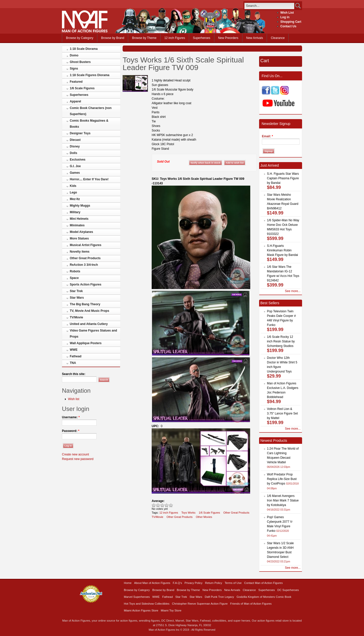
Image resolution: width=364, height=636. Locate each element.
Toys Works (188, 513)
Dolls (73, 153)
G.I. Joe (75, 166)
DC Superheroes (288, 590)
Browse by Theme (144, 38)
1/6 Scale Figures (82, 88)
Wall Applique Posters (86, 343)
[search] (269, 6)
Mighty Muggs (80, 206)
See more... (293, 291)
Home (128, 583)
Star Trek (76, 291)
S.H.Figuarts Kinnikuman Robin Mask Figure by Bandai (282, 250)
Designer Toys (80, 133)
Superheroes (202, 38)
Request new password (78, 459)
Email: (267, 136)
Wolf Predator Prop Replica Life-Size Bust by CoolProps (282, 479)
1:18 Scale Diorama (84, 49)
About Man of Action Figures (152, 583)
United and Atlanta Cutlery (89, 324)
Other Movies (204, 517)
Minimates (77, 225)
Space (74, 278)
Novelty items (80, 252)
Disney (75, 146)
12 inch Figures (175, 38)
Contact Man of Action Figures (264, 583)
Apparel (75, 101)
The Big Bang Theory (85, 304)
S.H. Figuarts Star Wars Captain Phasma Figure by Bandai (283, 178)
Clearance (278, 38)
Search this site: (74, 374)
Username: (71, 417)
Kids (73, 186)
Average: (158, 501)
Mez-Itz (75, 199)
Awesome (171, 505)
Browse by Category (80, 38)
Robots (75, 271)
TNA (73, 363)
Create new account (75, 454)
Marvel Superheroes (137, 597)
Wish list (74, 399)
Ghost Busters (80, 62)
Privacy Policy (194, 583)
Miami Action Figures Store (141, 610)
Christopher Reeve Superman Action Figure (200, 604)
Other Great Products (85, 258)
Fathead (76, 356)
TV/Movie (76, 317)
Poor (154, 505)
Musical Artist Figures (86, 245)
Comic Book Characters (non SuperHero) (91, 111)
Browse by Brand (113, 38)
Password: (71, 431)
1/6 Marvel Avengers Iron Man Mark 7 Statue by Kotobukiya (283, 500)
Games (75, 173)
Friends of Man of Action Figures (251, 604)
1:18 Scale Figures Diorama (90, 75)
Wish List (287, 13)
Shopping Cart (291, 22)
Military (75, 212)
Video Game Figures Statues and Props (93, 334)
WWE (74, 350)
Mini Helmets (79, 219)
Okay (158, 505)
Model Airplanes (81, 232)
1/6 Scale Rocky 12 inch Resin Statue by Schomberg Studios (281, 341)
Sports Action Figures (86, 284)
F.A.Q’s (178, 583)
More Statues (79, 238)
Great (167, 505)
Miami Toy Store (171, 610)
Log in (285, 17)
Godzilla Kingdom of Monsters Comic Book (264, 597)
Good (162, 505)
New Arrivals (255, 38)
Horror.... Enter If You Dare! (89, 179)
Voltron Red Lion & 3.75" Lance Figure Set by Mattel (282, 413)
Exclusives (78, 160)
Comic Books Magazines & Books (89, 124)
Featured (76, 82)
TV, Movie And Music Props (89, 311)
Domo (74, 55)
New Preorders (228, 38)
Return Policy (214, 583)
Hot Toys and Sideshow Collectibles (147, 604)
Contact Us (288, 26)
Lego (73, 192)
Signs (74, 69)
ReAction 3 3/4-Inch (84, 265)
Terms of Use (233, 583)
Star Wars (77, 298)
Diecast (75, 140)
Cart (265, 61)
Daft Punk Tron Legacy (219, 597)
